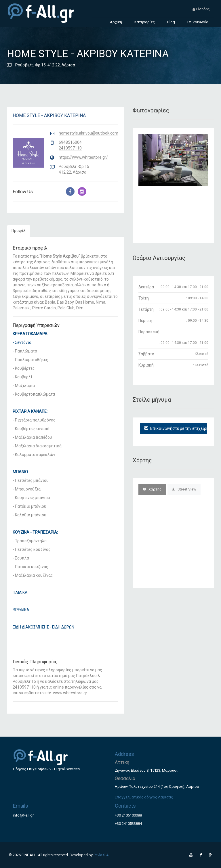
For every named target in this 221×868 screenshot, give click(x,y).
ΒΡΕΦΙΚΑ (21, 610)
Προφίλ (19, 231)
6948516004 (70, 142)
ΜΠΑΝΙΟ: (21, 472)
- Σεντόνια (22, 342)
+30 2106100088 (128, 815)
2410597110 (70, 148)
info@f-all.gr (23, 815)
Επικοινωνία (198, 22)
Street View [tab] (184, 489)
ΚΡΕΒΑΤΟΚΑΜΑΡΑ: (31, 334)
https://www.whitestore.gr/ (83, 157)
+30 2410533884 (128, 824)
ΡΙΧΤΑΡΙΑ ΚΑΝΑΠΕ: (30, 411)
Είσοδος (201, 9)
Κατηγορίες (145, 22)
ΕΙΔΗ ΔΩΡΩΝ (63, 627)
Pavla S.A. (102, 855)
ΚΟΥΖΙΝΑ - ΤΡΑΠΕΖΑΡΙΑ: (35, 532)
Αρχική (116, 22)
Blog (171, 22)
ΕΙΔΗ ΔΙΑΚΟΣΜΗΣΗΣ (31, 627)
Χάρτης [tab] (152, 489)
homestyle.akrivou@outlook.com (88, 133)
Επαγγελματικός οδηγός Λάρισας (144, 797)
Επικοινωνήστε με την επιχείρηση (176, 428)
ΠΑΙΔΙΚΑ (20, 593)
